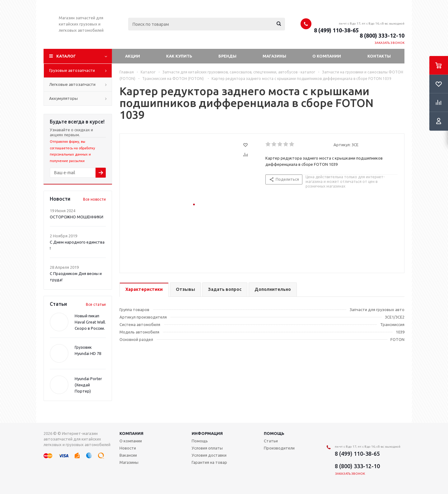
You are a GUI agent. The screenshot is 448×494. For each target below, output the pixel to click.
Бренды (227, 56)
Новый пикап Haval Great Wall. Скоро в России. (90, 322)
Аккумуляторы (63, 98)
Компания (131, 433)
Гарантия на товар (209, 462)
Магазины (274, 56)
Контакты (379, 56)
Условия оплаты (207, 448)
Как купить (179, 56)
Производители (279, 448)
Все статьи (96, 304)
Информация (207, 433)
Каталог (66, 56)
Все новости (94, 199)
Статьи (271, 441)
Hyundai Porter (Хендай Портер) (88, 385)
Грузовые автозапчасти (72, 70)
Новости (128, 448)
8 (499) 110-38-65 (336, 30)
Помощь (274, 433)
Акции (133, 56)
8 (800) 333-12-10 (382, 35)
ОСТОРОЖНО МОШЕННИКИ (77, 217)
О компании (327, 56)
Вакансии (128, 455)
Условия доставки (209, 455)
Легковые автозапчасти (72, 84)
